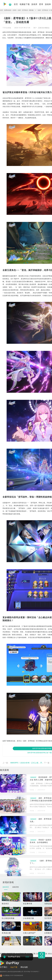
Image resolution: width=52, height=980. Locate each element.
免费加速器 (8, 10)
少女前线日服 (28, 918)
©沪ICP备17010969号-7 (31, 972)
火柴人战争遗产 (29, 933)
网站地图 (24, 967)
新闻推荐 (33, 777)
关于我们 (4, 967)
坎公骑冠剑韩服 (8, 918)
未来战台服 (6, 933)
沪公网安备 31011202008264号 (12, 975)
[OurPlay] (10, 963)
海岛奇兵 (5, 904)
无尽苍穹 (48, 918)
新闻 (15, 10)
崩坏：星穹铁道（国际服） (26, 10)
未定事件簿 (28, 904)
